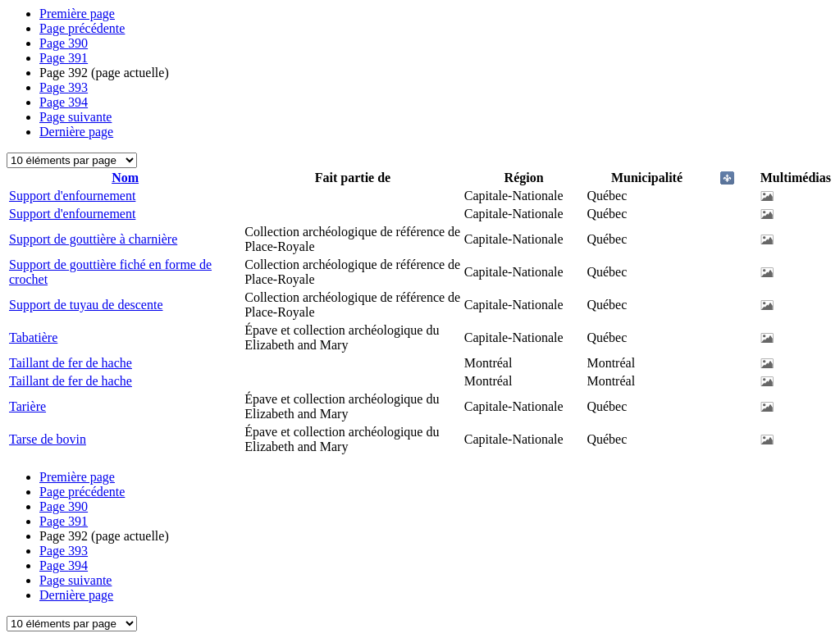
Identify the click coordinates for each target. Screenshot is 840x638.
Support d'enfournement (72, 196)
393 (64, 87)
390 (64, 43)
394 (64, 102)
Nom (125, 178)
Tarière (27, 406)
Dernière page (76, 132)
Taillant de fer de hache (71, 363)
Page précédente (82, 28)
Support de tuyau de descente (86, 305)
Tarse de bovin (48, 439)
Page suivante (75, 117)
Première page (77, 14)
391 (64, 58)
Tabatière (33, 337)
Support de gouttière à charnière (93, 239)
